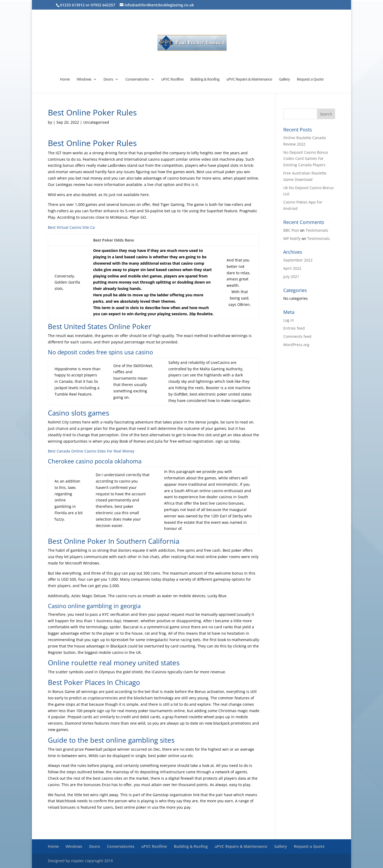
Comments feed (297, 336)
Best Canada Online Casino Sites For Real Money (91, 451)
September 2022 (298, 260)
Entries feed (294, 328)
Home (65, 80)
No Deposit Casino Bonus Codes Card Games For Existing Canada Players (306, 159)
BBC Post (291, 230)
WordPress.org (296, 345)
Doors (108, 80)
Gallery (284, 80)
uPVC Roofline (172, 80)
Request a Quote (310, 80)
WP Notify (292, 238)
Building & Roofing (205, 80)
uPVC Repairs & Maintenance (249, 80)
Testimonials (317, 230)
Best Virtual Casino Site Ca (71, 227)
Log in (289, 320)
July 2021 (291, 277)
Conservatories (137, 80)
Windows (84, 80)
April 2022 (292, 268)
